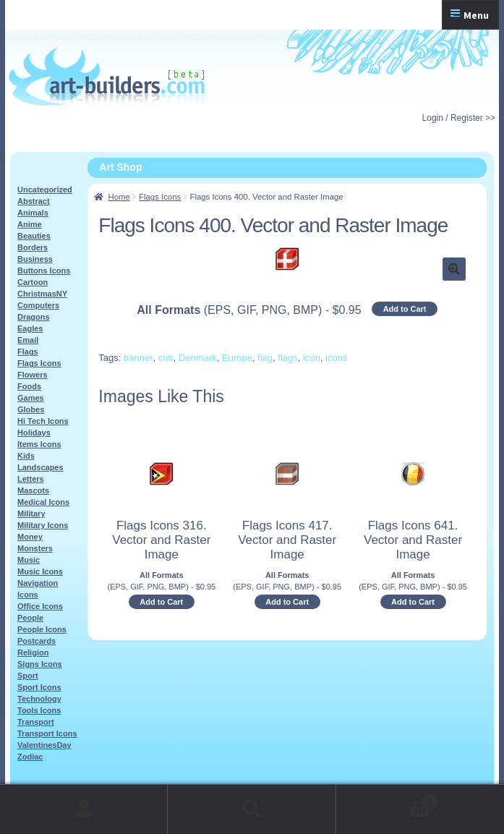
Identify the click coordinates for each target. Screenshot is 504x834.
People (30, 618)
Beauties (34, 236)
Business (35, 259)
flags (287, 358)
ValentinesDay (44, 745)
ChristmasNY (42, 294)
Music (29, 560)
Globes (31, 409)
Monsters (35, 548)
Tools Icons (39, 710)
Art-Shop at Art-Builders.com (107, 77)
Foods (29, 386)
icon (312, 358)
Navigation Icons (38, 589)
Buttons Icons (44, 271)
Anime (30, 224)
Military (31, 514)
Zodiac (30, 757)
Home (119, 197)
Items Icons (39, 444)
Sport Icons (39, 687)
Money (30, 537)
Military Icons (43, 525)
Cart (388, 800)
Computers (38, 305)
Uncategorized (45, 190)
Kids (26, 456)
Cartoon (33, 282)
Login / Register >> (459, 118)
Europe (237, 358)
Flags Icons (160, 197)
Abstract (34, 201)
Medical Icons (43, 502)
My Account (84, 809)
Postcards (37, 641)
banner (138, 358)
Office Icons (40, 606)
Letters (31, 479)
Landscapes (40, 467)
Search (252, 809)
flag (265, 358)
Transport (36, 722)
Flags (28, 352)
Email (28, 340)
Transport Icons (47, 733)
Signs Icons (40, 664)
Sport (28, 676)
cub (166, 358)
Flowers (33, 375)
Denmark (198, 358)
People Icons (42, 629)
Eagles (30, 328)
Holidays (34, 433)
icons (336, 358)
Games (31, 398)
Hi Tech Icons (43, 421)
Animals (33, 213)
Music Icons (40, 571)
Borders (33, 247)
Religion (33, 652)
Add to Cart (405, 309)
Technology (39, 699)
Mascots (33, 490)
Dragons (34, 317)
